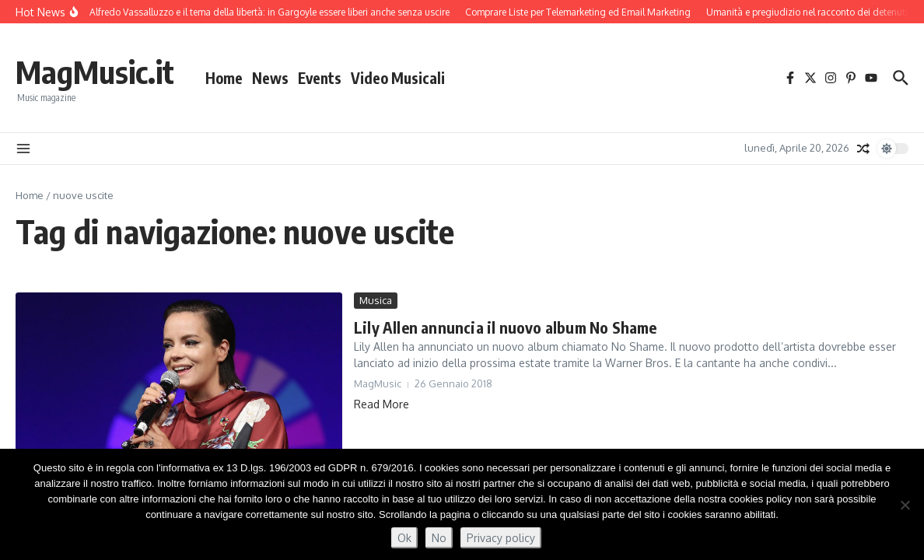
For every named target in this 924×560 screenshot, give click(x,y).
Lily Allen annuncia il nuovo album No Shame (506, 327)
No (439, 538)
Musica (376, 300)
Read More (381, 404)
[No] (905, 505)
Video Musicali (398, 78)
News (270, 78)
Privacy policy (501, 538)
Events (320, 78)
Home (224, 78)
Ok (404, 538)
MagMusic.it (95, 72)
